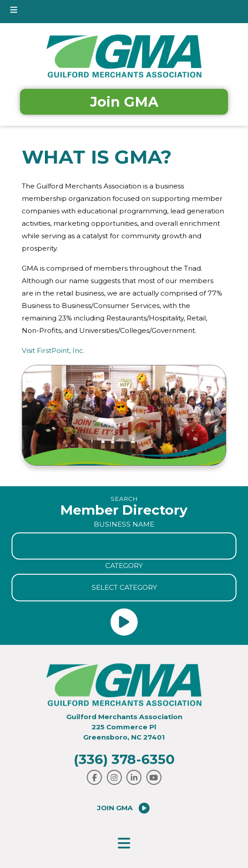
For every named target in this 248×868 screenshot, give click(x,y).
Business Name (124, 524)
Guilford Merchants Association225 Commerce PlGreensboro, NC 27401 (124, 727)
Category (124, 566)
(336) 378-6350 (124, 759)
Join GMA (124, 102)
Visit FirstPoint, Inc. (53, 350)
